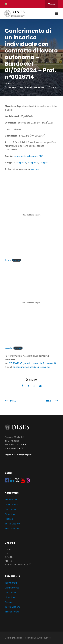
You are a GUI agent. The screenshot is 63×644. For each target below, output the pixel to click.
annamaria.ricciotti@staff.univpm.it (32, 367)
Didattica (10, 514)
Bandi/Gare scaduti (36, 88)
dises (11, 84)
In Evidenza (11, 500)
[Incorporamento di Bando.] (31, 215)
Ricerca (9, 519)
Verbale (35, 169)
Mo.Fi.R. (9, 561)
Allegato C (45, 163)
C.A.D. (8, 553)
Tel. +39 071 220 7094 (15, 445)
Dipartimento (12, 505)
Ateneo (51, 4)
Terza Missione (13, 524)
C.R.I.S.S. (9, 557)
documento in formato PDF (28, 156)
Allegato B (33, 163)
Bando (8, 260)
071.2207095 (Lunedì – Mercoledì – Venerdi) (32, 363)
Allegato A (21, 163)
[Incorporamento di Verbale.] (31, 303)
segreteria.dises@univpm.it (19, 454)
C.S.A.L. (8, 550)
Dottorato (10, 509)
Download (17, 260)
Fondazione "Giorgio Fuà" (18, 565)
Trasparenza (12, 529)
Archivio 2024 (15, 88)
